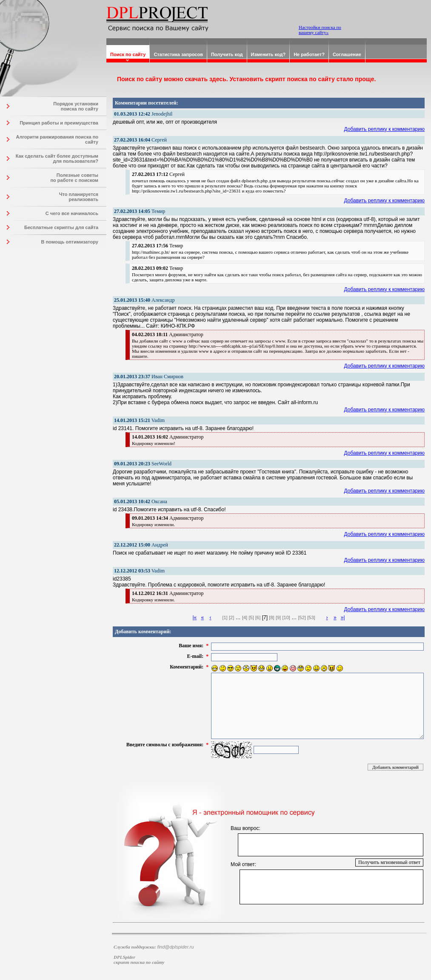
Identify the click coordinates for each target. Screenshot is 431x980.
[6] (258, 617)
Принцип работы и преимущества (59, 123)
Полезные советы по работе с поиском (74, 178)
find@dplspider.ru (176, 947)
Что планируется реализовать (79, 197)
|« (194, 617)
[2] (231, 617)
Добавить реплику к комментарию (385, 129)
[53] (311, 617)
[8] (271, 617)
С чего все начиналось (72, 213)
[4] (245, 617)
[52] (302, 617)
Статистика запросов (178, 54)
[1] (225, 617)
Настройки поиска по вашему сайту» (320, 30)
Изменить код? (268, 54)
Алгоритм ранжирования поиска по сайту (57, 139)
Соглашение (347, 54)
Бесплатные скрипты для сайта (61, 227)
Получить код (227, 54)
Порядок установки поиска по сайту (76, 106)
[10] (286, 617)
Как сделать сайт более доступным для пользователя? (57, 159)
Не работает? (309, 54)
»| (343, 617)
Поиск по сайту (128, 54)
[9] (278, 617)
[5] (251, 617)
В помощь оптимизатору (70, 242)
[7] (265, 617)
